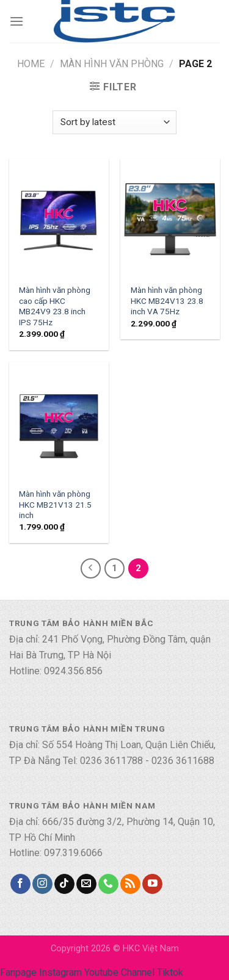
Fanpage (18, 972)
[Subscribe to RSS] (130, 884)
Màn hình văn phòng (112, 64)
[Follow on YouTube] (152, 884)
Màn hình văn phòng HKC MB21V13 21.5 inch (55, 504)
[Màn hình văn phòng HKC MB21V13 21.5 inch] (59, 421)
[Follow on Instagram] (42, 884)
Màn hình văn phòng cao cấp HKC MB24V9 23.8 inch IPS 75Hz (55, 306)
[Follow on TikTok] (64, 884)
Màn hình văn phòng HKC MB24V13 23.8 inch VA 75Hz (167, 301)
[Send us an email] (86, 884)
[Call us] (108, 884)
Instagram (60, 972)
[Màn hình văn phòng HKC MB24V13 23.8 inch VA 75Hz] (170, 218)
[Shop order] (114, 122)
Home (31, 64)
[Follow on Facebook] (20, 884)
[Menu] (16, 21)
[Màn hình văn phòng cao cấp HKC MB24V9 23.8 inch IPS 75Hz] (59, 218)
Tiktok (170, 972)
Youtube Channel (119, 972)
